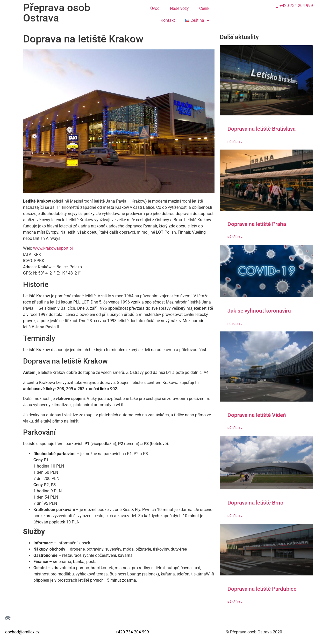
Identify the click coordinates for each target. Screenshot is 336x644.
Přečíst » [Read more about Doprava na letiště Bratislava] (235, 142)
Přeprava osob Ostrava (57, 13)
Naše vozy (179, 8)
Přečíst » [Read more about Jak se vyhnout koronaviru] (235, 324)
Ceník (204, 8)
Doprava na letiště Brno (255, 503)
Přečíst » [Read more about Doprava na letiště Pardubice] (235, 602)
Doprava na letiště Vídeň (257, 415)
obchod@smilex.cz (22, 632)
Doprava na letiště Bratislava (262, 129)
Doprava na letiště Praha (257, 224)
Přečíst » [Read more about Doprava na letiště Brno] (235, 516)
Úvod (155, 8)
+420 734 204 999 (132, 632)
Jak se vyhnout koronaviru (259, 311)
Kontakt (168, 20)
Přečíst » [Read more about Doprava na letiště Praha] (235, 237)
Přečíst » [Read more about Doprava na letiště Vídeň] (235, 428)
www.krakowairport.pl (53, 248)
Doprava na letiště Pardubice (262, 589)
